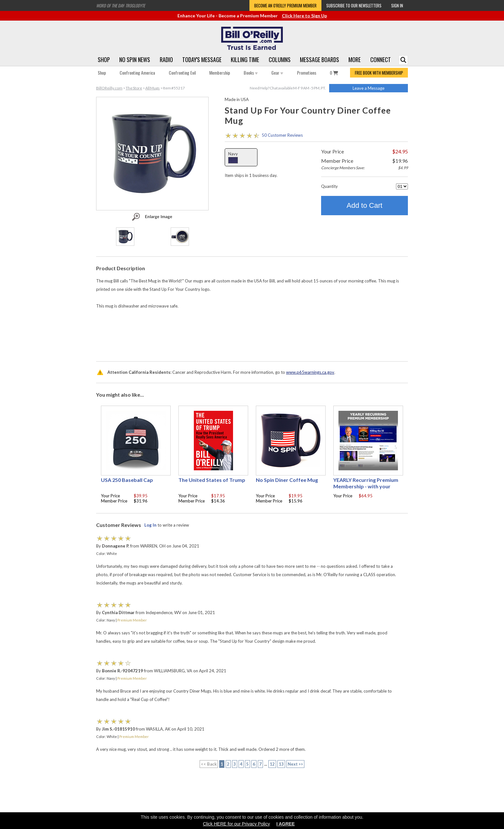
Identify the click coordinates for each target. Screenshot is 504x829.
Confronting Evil (182, 73)
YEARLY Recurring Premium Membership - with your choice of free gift (366, 486)
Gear (277, 73)
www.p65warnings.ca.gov (310, 372)
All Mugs (153, 88)
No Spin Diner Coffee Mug (287, 480)
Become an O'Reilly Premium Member (285, 5)
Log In (150, 525)
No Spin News (135, 60)
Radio (166, 60)
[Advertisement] (252, 338)
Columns (280, 60)
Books (251, 73)
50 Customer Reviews (282, 135)
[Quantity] (402, 186)
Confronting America (137, 73)
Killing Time (245, 60)
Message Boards (319, 60)
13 (281, 764)
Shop (104, 60)
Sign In (397, 5)
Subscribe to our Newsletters (354, 5)
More (355, 60)
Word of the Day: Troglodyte (121, 5)
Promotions (307, 73)
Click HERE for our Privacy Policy (236, 824)
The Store (134, 88)
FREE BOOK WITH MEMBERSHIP (379, 73)
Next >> (295, 764)
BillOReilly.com (109, 88)
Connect (381, 60)
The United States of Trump (212, 480)
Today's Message (202, 60)
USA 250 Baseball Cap (127, 480)
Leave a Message (369, 88)
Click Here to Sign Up (304, 16)
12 (272, 764)
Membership (220, 73)
